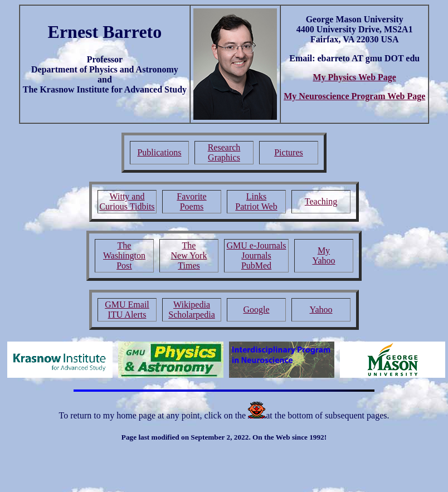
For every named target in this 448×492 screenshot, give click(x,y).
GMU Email (127, 305)
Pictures (289, 152)
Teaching (321, 201)
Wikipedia (192, 305)
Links (256, 196)
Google (256, 310)
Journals (256, 255)
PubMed (256, 266)
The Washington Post (124, 255)
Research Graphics (224, 152)
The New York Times (189, 255)
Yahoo (321, 310)
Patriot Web (256, 206)
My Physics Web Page (354, 77)
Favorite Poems (191, 201)
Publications (159, 152)
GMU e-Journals (256, 245)
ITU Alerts (127, 315)
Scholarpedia (192, 315)
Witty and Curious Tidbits (127, 201)
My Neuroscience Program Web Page (354, 96)
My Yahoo (323, 255)
